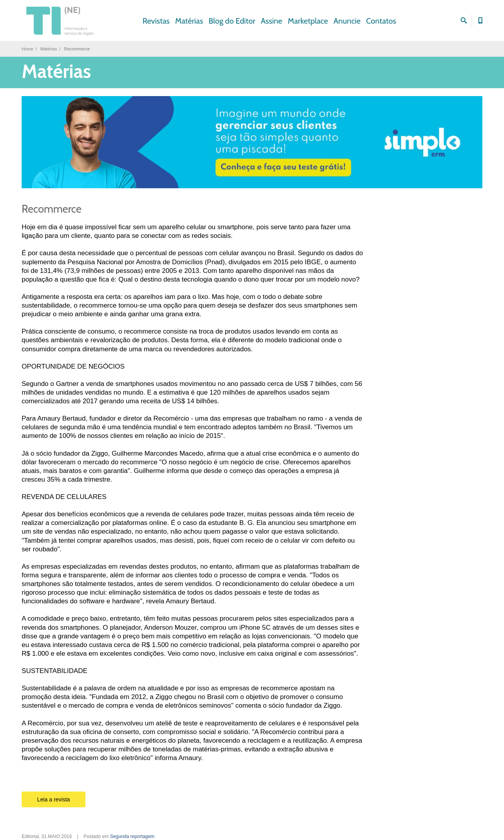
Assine (271, 21)
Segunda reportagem (132, 836)
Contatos (381, 21)
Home (27, 49)
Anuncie (347, 21)
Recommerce (52, 209)
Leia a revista (53, 799)
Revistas (156, 21)
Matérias (189, 21)
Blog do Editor (232, 21)
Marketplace (308, 21)
